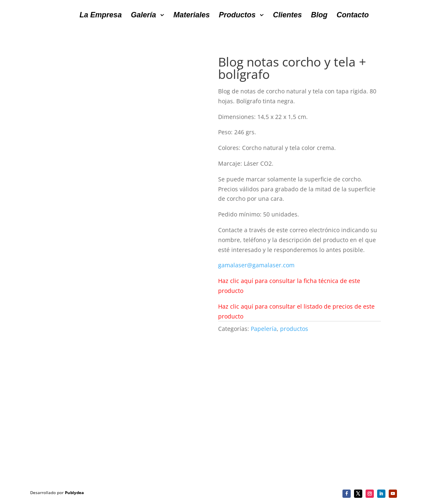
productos (294, 329)
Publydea (74, 492)
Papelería (264, 329)
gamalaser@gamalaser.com (256, 265)
